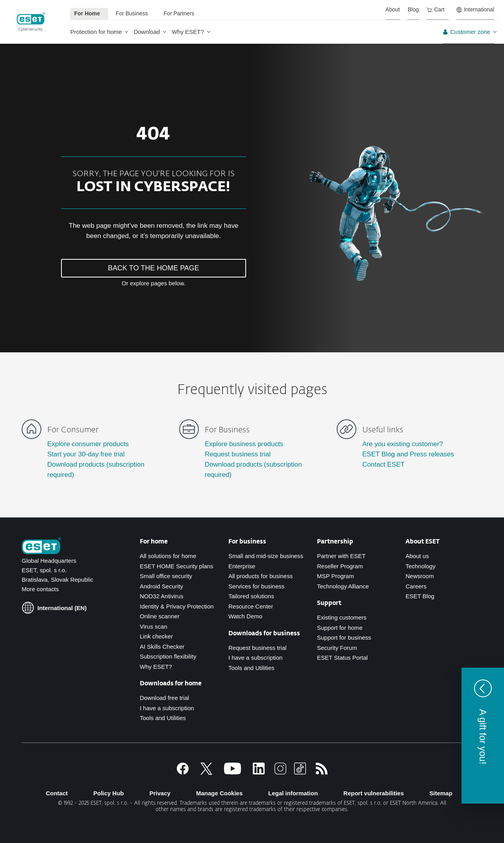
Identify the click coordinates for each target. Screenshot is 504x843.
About (393, 9)
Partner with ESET (341, 556)
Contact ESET (384, 464)
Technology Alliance (343, 586)
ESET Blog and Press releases (408, 454)
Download (147, 32)
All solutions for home (168, 556)
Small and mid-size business (266, 556)
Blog (413, 9)
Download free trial (164, 698)
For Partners (179, 13)
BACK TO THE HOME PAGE (154, 268)
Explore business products (244, 444)
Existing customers (342, 617)
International (475, 9)
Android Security (161, 586)
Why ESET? (188, 32)
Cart (435, 9)
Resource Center (251, 606)
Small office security (166, 576)
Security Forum (337, 648)
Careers (416, 586)
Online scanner (160, 616)
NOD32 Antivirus (162, 596)
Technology (421, 566)
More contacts (40, 589)
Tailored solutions (251, 596)
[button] (483, 736)
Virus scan (154, 626)
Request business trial (238, 454)
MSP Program (335, 576)
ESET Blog (420, 596)
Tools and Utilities (163, 718)
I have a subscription (167, 708)
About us (417, 556)
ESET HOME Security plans (176, 566)
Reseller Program (340, 566)
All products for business (260, 576)
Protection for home (96, 32)
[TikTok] (300, 772)
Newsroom (420, 576)
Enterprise (242, 566)
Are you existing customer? (403, 444)
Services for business (257, 586)
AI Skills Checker (162, 647)
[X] (206, 772)
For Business (132, 13)
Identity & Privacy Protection (177, 606)
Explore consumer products (88, 444)
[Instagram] (280, 772)
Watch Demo (245, 616)
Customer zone (466, 32)
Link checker (156, 636)
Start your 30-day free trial (86, 454)
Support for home (340, 628)
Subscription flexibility (168, 656)
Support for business (344, 637)
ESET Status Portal (342, 658)
